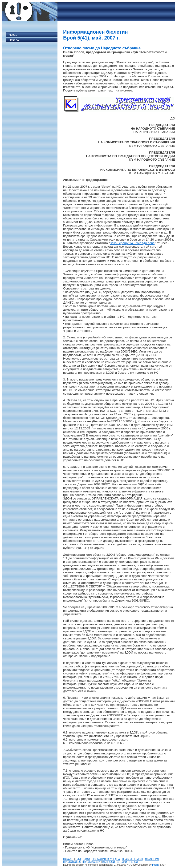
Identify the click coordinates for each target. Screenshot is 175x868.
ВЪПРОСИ (109, 862)
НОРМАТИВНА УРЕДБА (106, 859)
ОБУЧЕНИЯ (152, 859)
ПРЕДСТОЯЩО (72, 862)
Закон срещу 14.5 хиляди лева (132, 243)
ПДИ (78, 859)
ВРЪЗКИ (122, 862)
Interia (156, 865)
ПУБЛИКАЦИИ (92, 862)
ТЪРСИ (133, 862)
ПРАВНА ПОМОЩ (132, 859)
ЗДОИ (86, 859)
